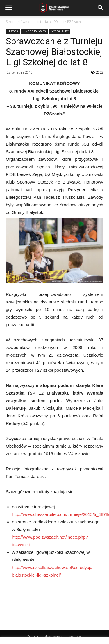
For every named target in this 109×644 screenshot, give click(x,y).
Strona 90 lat (60, 31)
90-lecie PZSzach (67, 22)
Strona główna (18, 22)
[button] (101, 8)
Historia (41, 22)
